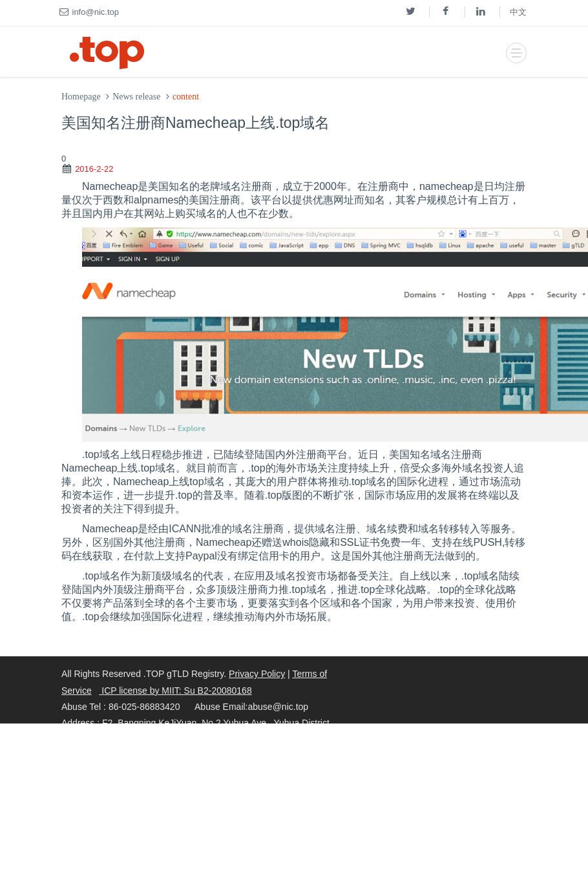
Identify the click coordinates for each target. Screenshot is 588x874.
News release (136, 97)
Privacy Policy (257, 674)
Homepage (81, 97)
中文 (518, 12)
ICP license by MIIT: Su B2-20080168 (175, 691)
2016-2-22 (94, 169)
